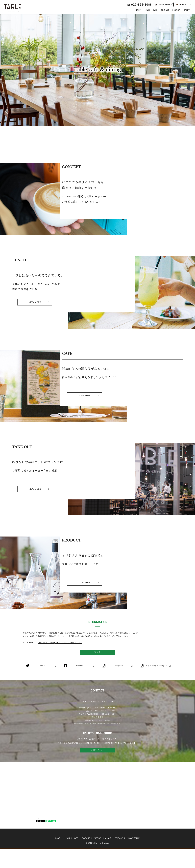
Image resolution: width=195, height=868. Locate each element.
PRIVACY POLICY (133, 857)
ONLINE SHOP (164, 4)
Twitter (42, 684)
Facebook (80, 684)
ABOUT (187, 10)
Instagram (118, 684)
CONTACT (183, 4)
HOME (138, 10)
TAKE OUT (165, 10)
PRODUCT (176, 10)
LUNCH (147, 10)
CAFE (155, 10)
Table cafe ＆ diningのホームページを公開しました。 (60, 661)
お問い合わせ (97, 769)
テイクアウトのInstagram (156, 684)
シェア (38, 837)
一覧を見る (97, 671)
